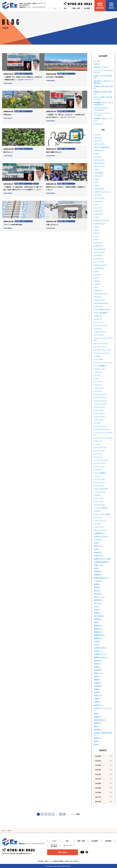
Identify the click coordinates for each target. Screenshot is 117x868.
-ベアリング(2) (99, 485)
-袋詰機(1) (97, 689)
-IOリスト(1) (98, 208)
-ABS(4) (96, 153)
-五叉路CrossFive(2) (101, 536)
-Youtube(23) (98, 124)
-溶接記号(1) (98, 660)
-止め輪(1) (97, 641)
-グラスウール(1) (99, 369)
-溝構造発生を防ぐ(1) (101, 657)
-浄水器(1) (97, 651)
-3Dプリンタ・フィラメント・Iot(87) (102, 114)
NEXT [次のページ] (78, 814)
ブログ (54, 8)
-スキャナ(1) (98, 385)
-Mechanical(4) (99, 223)
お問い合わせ (63, 852)
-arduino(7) (98, 157)
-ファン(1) (97, 476)
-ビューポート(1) (99, 466)
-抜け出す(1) (98, 603)
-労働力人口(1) (99, 555)
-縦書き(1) (97, 676)
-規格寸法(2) (98, 695)
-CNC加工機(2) (99, 173)
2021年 (98, 779)
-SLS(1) (96, 278)
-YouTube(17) (99, 306)
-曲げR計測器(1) (99, 616)
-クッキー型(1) (99, 359)
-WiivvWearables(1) (101, 303)
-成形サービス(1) (99, 597)
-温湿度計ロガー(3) (100, 654)
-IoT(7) (96, 204)
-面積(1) (96, 741)
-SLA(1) (96, 271)
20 (64, 814)
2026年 (98, 756)
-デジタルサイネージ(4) (101, 429)
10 (61, 814)
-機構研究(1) (98, 638)
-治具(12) (97, 64)
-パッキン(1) (98, 457)
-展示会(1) (97, 590)
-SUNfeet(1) (98, 290)
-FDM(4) (96, 185)
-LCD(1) (96, 217)
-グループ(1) (98, 372)
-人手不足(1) (98, 540)
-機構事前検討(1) (99, 635)
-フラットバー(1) (99, 482)
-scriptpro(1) (98, 258)
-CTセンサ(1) (98, 176)
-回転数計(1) (98, 571)
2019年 (98, 788)
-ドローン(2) (98, 441)
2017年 (98, 797)
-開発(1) (96, 726)
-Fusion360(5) (99, 188)
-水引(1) (96, 645)
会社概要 (87, 8)
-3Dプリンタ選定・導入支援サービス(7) (103, 98)
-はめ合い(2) (98, 316)
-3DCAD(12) (98, 138)
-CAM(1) (97, 169)
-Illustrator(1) (99, 198)
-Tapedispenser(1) (101, 293)
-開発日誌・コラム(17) (101, 67)
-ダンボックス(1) (99, 416)
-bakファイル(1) (99, 166)
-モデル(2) (97, 511)
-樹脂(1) (96, 622)
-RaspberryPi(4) (100, 249)
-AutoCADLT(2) (99, 163)
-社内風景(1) (98, 670)
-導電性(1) (97, 587)
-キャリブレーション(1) (101, 353)
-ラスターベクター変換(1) (102, 514)
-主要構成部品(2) (99, 533)
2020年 (98, 783)
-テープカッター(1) (100, 426)
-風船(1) (96, 744)
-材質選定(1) (98, 619)
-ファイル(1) (98, 470)
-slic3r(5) (97, 274)
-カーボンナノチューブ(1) (102, 350)
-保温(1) (96, 543)
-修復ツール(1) (99, 546)
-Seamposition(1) (100, 265)
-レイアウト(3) (99, 527)
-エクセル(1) (98, 328)
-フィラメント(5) (99, 479)
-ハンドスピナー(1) (100, 447)
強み (65, 8)
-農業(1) (96, 714)
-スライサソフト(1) (100, 397)
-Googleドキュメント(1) (102, 192)
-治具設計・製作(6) (100, 648)
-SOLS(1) (97, 281)
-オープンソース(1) (100, 346)
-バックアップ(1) (99, 451)
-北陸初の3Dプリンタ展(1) (102, 559)
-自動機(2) (97, 680)
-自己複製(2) (98, 686)
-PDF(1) (96, 230)
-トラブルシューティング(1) (103, 438)
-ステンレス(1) (99, 388)
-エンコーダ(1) (99, 335)
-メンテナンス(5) (99, 505)
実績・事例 (76, 8)
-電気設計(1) (98, 738)
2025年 (98, 761)
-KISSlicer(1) (98, 211)
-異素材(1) (97, 667)
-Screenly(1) (98, 255)
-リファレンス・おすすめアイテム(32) (103, 71)
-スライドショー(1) (100, 404)
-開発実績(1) (98, 729)
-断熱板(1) (97, 613)
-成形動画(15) (98, 600)
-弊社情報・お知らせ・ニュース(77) (103, 119)
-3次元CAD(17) (99, 150)
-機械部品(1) (98, 632)
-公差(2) (96, 549)
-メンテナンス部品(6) (101, 508)
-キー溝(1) (97, 356)
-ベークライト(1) (99, 492)
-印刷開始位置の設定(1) (101, 562)
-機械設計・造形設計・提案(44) (103, 93)
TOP (3, 831)
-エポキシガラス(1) (100, 332)
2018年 (98, 792)
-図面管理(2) (98, 574)
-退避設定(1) (98, 717)
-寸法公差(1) (98, 581)
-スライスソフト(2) (100, 401)
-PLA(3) (96, 236)
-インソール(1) (99, 322)
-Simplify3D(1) (99, 268)
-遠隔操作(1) (98, 723)
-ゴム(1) (96, 378)
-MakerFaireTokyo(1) (101, 220)
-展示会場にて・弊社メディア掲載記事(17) (103, 82)
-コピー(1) (97, 375)
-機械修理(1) (98, 625)
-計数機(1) (97, 699)
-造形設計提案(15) (100, 720)
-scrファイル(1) (99, 262)
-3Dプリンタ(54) (99, 144)
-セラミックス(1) (99, 407)
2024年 (98, 765)
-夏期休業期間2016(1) (101, 578)
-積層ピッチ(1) (99, 673)
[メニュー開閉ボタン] (111, 6)
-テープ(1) (97, 423)
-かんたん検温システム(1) (102, 309)
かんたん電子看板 (54, 845)
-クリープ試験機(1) (100, 366)
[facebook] (87, 852)
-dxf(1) (96, 182)
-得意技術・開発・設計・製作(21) (103, 87)
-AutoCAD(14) (99, 160)
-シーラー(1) (98, 382)
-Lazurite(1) (98, 214)
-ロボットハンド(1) (100, 530)
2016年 (98, 802)
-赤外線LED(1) (99, 705)
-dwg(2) (97, 179)
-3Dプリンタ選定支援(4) (102, 147)
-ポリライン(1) (99, 498)
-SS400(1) (97, 284)
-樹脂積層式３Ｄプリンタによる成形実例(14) (103, 103)
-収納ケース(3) (99, 565)
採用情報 (108, 841)
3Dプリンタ (68, 845)
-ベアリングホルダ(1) (101, 489)
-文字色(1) (97, 610)
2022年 (98, 774)
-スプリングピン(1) (100, 394)
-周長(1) (96, 568)
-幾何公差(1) (98, 594)
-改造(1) (96, 606)
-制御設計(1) (98, 552)
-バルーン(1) (98, 454)
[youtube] (82, 852)
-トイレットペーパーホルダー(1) (103, 433)
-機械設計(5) (98, 629)
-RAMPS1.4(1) (99, 246)
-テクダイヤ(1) (99, 420)
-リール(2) (97, 524)
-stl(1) (96, 287)
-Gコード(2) (98, 195)
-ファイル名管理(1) (100, 473)
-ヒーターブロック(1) (101, 460)
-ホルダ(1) (97, 495)
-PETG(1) (97, 233)
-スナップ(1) (98, 391)
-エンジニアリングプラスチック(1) (103, 339)
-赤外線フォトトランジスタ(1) (103, 709)
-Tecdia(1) (97, 297)
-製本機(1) (97, 692)
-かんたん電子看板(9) (101, 313)
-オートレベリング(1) (101, 343)
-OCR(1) (96, 227)
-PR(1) (96, 239)
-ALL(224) (97, 61)
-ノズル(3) (97, 444)
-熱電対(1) (97, 664)
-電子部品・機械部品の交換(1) (103, 734)
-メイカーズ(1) (99, 501)
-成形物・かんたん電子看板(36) (103, 77)
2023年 (98, 770)
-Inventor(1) (98, 201)
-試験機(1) (97, 702)
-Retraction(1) (99, 252)
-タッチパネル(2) (99, 413)
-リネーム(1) (98, 517)
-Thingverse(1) (99, 300)
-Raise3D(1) (98, 243)
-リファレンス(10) (100, 520)
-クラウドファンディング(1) (103, 362)
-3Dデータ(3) (98, 141)
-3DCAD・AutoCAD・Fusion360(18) (101, 109)
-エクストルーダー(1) (101, 325)
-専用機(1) (97, 584)
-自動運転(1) (98, 683)
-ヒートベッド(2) (99, 463)
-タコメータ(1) (99, 410)
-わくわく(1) (98, 319)
